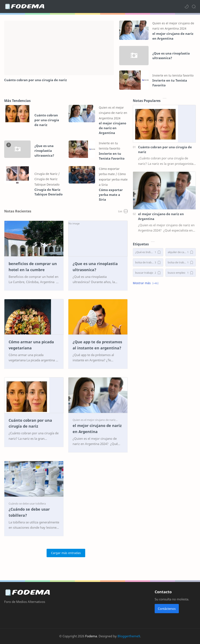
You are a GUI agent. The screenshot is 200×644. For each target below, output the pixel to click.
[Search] (194, 7)
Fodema (91, 636)
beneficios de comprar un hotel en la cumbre (33, 267)
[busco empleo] (181, 273)
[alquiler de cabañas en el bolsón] (181, 252)
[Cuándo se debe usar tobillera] (27, 503)
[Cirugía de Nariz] (47, 174)
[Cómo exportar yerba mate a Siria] (113, 179)
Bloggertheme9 (129, 636)
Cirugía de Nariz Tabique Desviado (48, 192)
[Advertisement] (164, 320)
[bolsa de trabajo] (148, 262)
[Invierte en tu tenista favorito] (173, 75)
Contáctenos (167, 609)
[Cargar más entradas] (66, 553)
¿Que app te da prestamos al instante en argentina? (97, 345)
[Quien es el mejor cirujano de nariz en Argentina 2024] (113, 113)
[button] (187, 7)
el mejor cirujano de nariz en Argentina (173, 36)
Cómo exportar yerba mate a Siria (111, 195)
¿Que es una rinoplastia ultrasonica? (171, 56)
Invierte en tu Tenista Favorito (170, 83)
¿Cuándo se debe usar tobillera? (29, 512)
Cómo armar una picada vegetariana (31, 345)
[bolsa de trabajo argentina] (181, 262)
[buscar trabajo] (148, 273)
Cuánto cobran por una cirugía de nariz (35, 80)
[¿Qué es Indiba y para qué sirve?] (148, 252)
